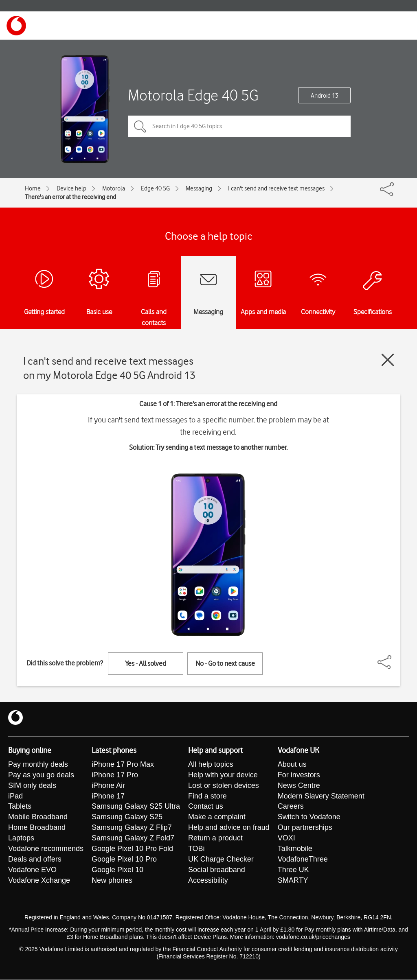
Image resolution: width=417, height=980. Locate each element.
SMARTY (293, 881)
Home (33, 188)
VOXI (286, 839)
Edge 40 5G (155, 188)
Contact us (206, 807)
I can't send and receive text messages (276, 188)
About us (292, 765)
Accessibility (208, 881)
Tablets (20, 807)
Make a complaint (217, 818)
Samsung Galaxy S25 (127, 818)
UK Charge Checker (221, 860)
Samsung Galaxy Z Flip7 (132, 828)
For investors (299, 775)
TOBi (196, 849)
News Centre (299, 786)
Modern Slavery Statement (321, 796)
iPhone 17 (108, 796)
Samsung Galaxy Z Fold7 (133, 839)
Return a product (215, 839)
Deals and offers (35, 860)
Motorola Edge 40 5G (193, 95)
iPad (15, 796)
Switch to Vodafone (309, 818)
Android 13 (325, 96)
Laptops (21, 839)
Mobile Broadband (38, 818)
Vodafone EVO (32, 871)
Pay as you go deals (41, 775)
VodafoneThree (303, 860)
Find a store (207, 796)
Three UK (293, 871)
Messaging (199, 188)
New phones (112, 881)
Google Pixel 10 (117, 871)
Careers (291, 807)
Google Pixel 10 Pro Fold (132, 849)
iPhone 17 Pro (115, 775)
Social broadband (217, 871)
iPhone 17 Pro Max (123, 765)
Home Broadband (37, 828)
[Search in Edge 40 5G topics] (239, 126)
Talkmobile (295, 849)
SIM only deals (32, 786)
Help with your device (223, 775)
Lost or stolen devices (224, 786)
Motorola (114, 188)
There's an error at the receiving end (70, 197)
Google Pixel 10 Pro (124, 860)
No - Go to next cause (225, 663)
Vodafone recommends (46, 849)
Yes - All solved (146, 663)
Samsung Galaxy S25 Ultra (136, 807)
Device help (71, 188)
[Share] (394, 658)
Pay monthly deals (38, 765)
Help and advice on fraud (229, 828)
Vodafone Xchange (39, 881)
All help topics (211, 765)
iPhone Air (108, 786)
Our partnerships (305, 828)
